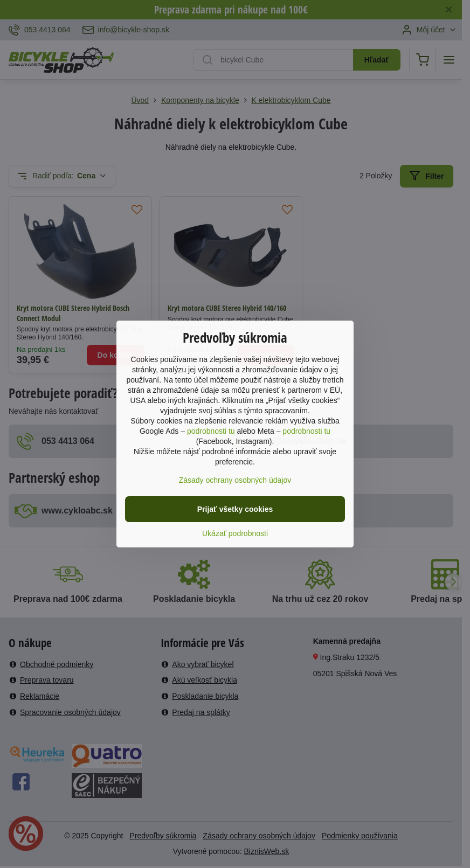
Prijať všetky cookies (235, 509)
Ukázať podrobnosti (235, 533)
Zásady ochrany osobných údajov (235, 480)
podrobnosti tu (211, 431)
